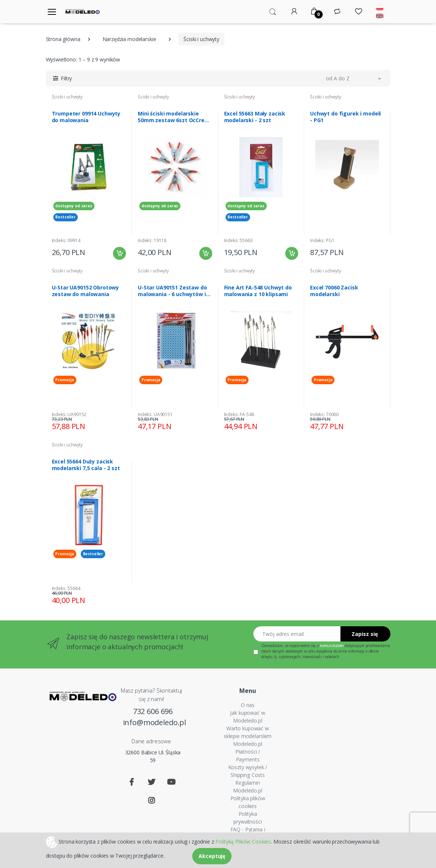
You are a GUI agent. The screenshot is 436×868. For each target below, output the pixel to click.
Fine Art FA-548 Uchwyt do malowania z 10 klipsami (258, 291)
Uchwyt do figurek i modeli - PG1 (345, 117)
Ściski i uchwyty (67, 97)
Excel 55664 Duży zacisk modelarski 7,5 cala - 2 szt (86, 465)
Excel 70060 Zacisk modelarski (334, 291)
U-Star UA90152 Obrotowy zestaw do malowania (86, 291)
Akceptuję (212, 856)
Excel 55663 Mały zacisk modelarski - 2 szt (255, 117)
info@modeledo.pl (153, 722)
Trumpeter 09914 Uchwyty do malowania (86, 117)
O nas (248, 705)
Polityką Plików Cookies (243, 841)
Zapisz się (365, 634)
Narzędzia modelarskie (129, 39)
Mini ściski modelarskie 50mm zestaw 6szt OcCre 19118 (171, 117)
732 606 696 (153, 711)
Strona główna (63, 39)
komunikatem (332, 646)
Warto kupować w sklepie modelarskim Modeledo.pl (248, 736)
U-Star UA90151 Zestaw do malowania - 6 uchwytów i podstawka (172, 291)
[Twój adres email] (297, 634)
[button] (273, 11)
